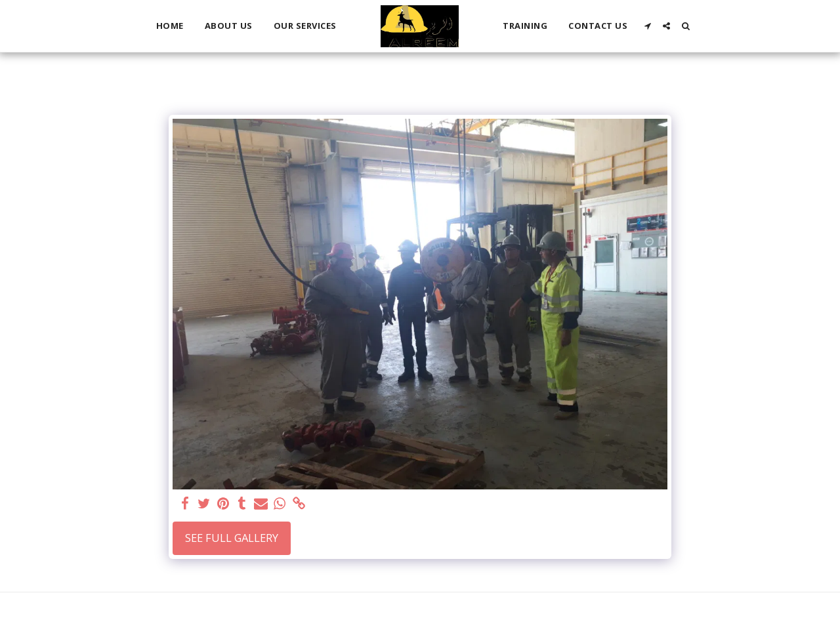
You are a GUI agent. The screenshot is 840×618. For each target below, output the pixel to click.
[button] (647, 26)
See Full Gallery (232, 538)
